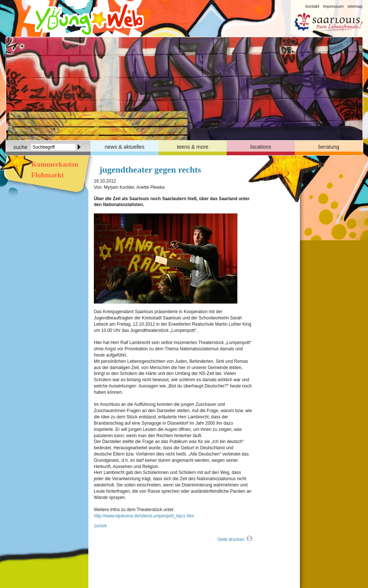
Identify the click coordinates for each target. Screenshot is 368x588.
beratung (329, 147)
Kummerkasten (54, 164)
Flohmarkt (47, 175)
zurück (100, 526)
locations (261, 147)
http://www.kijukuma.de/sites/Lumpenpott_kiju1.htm (144, 516)
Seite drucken (231, 539)
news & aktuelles (125, 147)
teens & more (193, 147)
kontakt (312, 6)
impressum (333, 6)
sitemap (355, 6)
